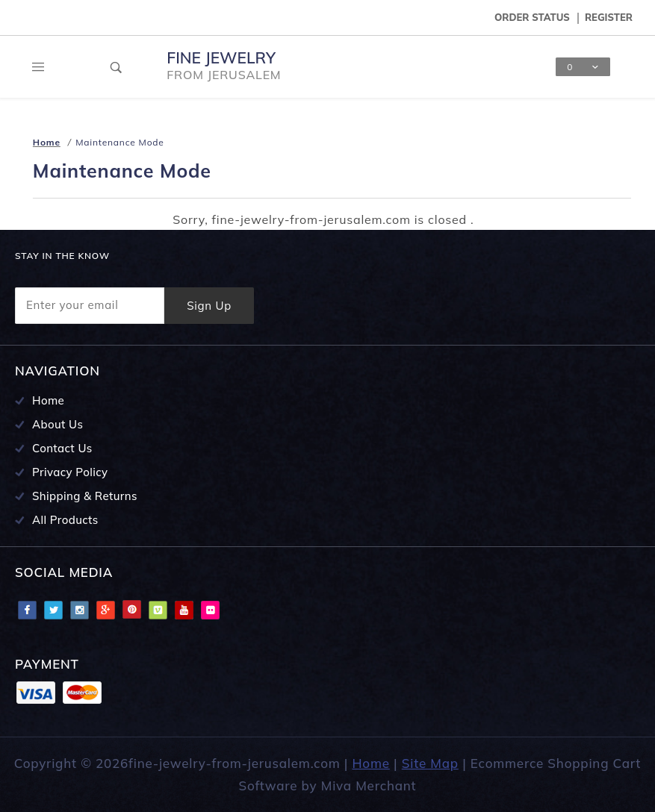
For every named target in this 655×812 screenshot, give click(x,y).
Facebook (27, 610)
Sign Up (209, 306)
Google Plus (105, 610)
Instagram (79, 610)
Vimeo (158, 610)
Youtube (184, 610)
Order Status (532, 17)
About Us (58, 424)
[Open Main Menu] (39, 67)
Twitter (53, 610)
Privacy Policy (70, 472)
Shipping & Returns (85, 496)
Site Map (430, 763)
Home (48, 400)
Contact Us (62, 448)
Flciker (210, 610)
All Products (65, 520)
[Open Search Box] (117, 67)
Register (609, 17)
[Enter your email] (90, 306)
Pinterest (131, 610)
